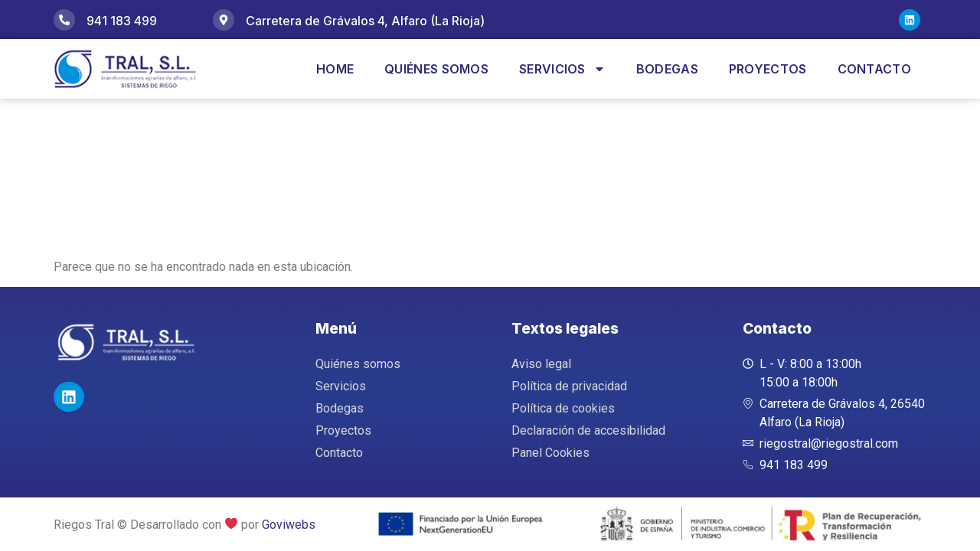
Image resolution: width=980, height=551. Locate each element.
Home (335, 69)
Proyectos (768, 69)
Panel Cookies (550, 453)
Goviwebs (289, 525)
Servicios (562, 69)
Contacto (874, 69)
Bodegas (667, 69)
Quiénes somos (436, 69)
